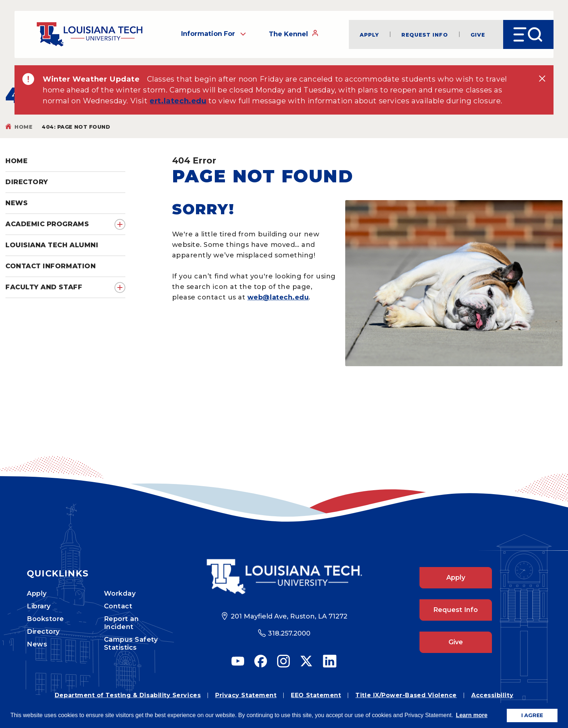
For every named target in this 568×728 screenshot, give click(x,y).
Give (478, 35)
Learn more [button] (471, 715)
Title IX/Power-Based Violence (406, 695)
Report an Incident (122, 623)
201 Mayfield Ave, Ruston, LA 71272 (289, 616)
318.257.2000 (289, 633)
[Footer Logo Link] (284, 577)
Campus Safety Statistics (131, 644)
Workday (120, 593)
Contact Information (51, 266)
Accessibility (492, 695)
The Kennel (294, 34)
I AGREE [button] (532, 715)
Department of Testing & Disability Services (128, 695)
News (37, 644)
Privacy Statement (246, 695)
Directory (43, 632)
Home (23, 127)
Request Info (425, 35)
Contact (118, 606)
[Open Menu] (528, 34)
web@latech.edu (278, 297)
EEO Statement (316, 695)
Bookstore (45, 619)
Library (39, 606)
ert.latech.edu (178, 101)
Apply (369, 35)
